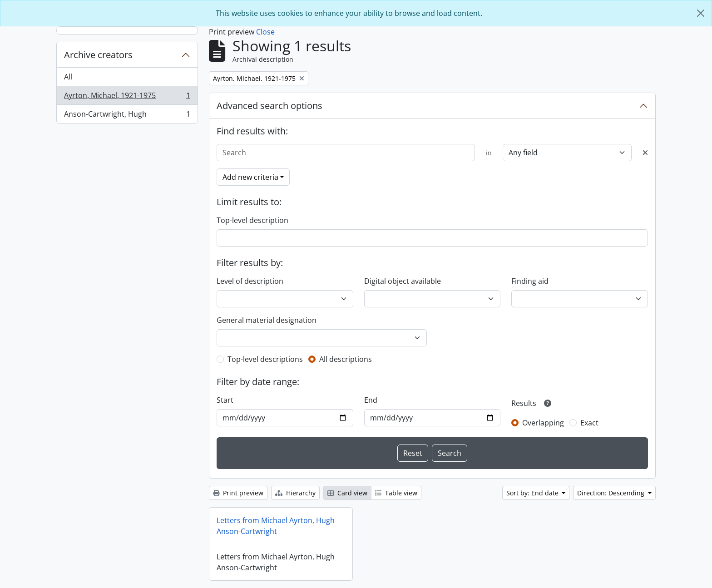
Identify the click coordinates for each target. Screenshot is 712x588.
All (68, 77)
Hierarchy (295, 493)
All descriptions (346, 359)
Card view (347, 493)
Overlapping (543, 423)
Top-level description (252, 220)
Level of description (250, 281)
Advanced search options (269, 106)
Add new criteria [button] (250, 177)
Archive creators (98, 55)
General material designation (267, 320)
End (371, 400)
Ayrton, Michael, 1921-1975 (127, 97)
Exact (589, 423)
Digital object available (403, 281)
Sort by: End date (533, 493)
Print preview (238, 493)
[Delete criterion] (645, 153)
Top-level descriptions (265, 359)
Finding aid (530, 281)
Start (225, 400)
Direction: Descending (612, 493)
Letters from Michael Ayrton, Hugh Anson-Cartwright (276, 526)
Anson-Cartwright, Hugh (127, 116)
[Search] (346, 153)
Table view (396, 493)
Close (265, 32)
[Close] (701, 13)
